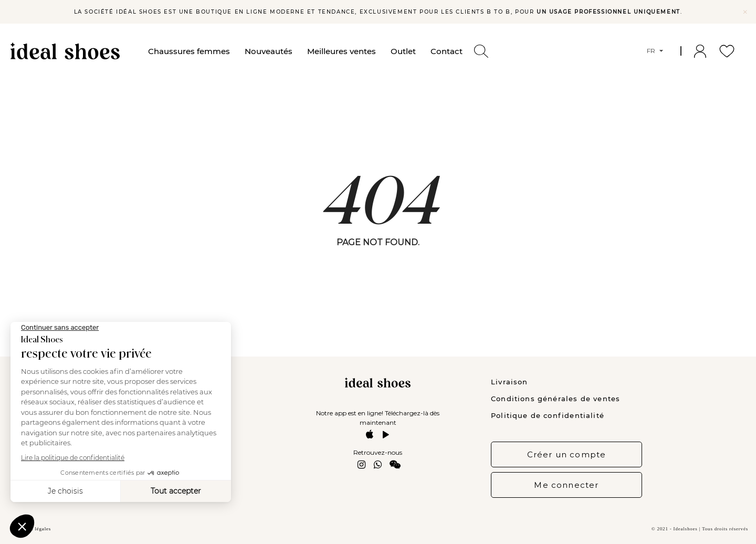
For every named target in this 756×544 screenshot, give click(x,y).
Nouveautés (269, 51)
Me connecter (566, 485)
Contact (447, 51)
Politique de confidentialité (548, 415)
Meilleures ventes (342, 51)
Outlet (403, 51)
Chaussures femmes (189, 51)
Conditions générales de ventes (555, 399)
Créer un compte (567, 454)
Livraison (510, 382)
